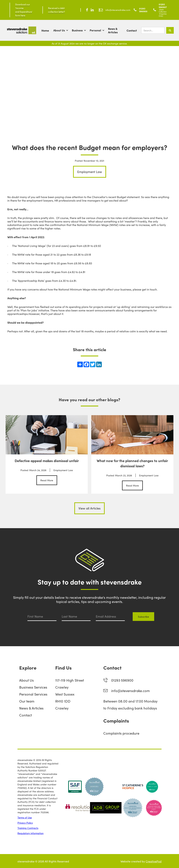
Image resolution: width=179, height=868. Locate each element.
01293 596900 (122, 680)
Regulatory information (31, 833)
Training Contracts (28, 828)
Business (77, 30)
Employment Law (90, 172)
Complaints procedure (121, 733)
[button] (63, 30)
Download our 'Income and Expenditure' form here (24, 10)
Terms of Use (25, 817)
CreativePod (154, 861)
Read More (47, 480)
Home (45, 30)
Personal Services (33, 694)
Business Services (33, 687)
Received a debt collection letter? (56, 10)
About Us (59, 30)
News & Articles (113, 30)
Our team (27, 701)
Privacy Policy (25, 823)
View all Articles (89, 508)
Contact (132, 30)
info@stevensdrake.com (130, 690)
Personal (95, 30)
